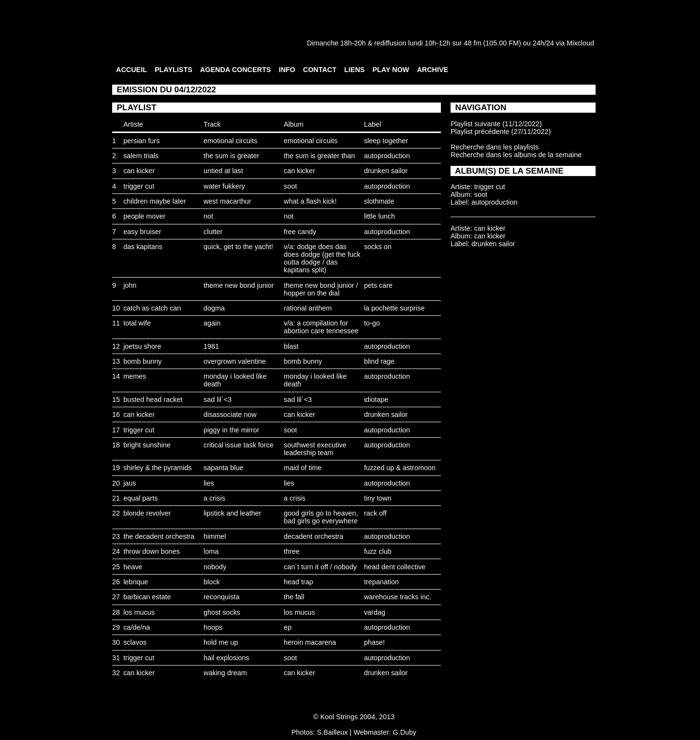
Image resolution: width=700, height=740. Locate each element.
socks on (378, 247)
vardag (375, 612)
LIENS (354, 70)
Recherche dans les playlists (495, 147)
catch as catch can (152, 308)
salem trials (141, 156)
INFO (287, 70)
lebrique (136, 582)
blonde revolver (147, 513)
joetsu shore (142, 346)
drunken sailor (386, 171)
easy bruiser (142, 232)
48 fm (472, 43)
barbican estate (147, 597)
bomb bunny (142, 361)
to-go (372, 323)
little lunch (379, 216)
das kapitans (143, 247)
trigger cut (139, 186)
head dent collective (395, 567)
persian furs (141, 141)
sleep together (386, 141)
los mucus (139, 612)
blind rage (379, 361)
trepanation (381, 582)
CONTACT (320, 70)
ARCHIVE (432, 70)
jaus (130, 483)
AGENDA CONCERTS (236, 70)
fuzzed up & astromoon (400, 468)
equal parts (140, 498)
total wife (137, 323)
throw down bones (152, 551)
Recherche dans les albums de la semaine (516, 155)
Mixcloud (580, 43)
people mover (144, 216)
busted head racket (153, 400)
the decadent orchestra (159, 536)
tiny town (378, 498)
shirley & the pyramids (158, 468)
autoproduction (387, 156)
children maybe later (155, 201)
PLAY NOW (391, 70)
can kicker (139, 171)
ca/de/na (137, 627)
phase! (374, 642)
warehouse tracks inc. (398, 597)
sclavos (135, 642)
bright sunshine (147, 445)
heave (133, 567)
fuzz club (378, 551)
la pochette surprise (394, 308)
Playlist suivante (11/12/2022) (496, 124)
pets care (378, 285)
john (130, 285)
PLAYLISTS (174, 70)
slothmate (379, 201)
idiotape (376, 400)
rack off (375, 513)
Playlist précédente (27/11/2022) (501, 132)
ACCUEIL (131, 70)
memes (135, 376)
